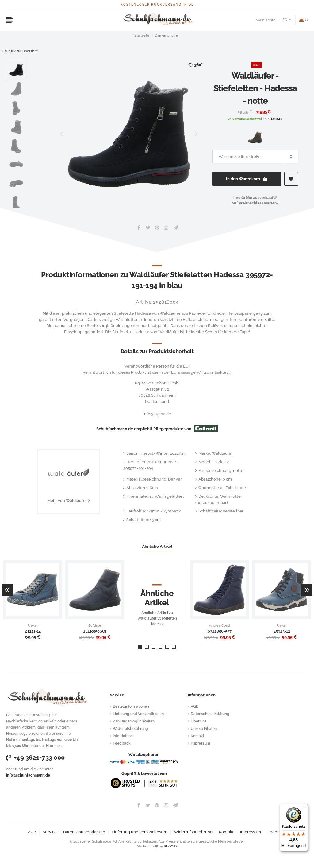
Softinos (95, 626)
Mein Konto (266, 20)
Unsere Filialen (204, 729)
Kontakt (197, 736)
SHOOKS (171, 846)
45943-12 (282, 631)
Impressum (200, 743)
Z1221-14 (33, 631)
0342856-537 (220, 631)
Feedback (122, 743)
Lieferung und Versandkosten (138, 714)
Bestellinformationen (131, 706)
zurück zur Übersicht (20, 51)
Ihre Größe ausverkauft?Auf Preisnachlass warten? (255, 200)
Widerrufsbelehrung (130, 729)
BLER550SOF (95, 631)
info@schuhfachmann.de (28, 775)
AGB (195, 706)
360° (195, 65)
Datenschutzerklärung (210, 714)
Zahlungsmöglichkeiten (134, 721)
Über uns (199, 721)
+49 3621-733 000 (35, 757)
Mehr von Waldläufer (67, 501)
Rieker (33, 626)
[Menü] (304, 808)
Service (50, 832)
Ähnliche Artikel (157, 546)
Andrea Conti (220, 626)
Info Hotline (123, 736)
